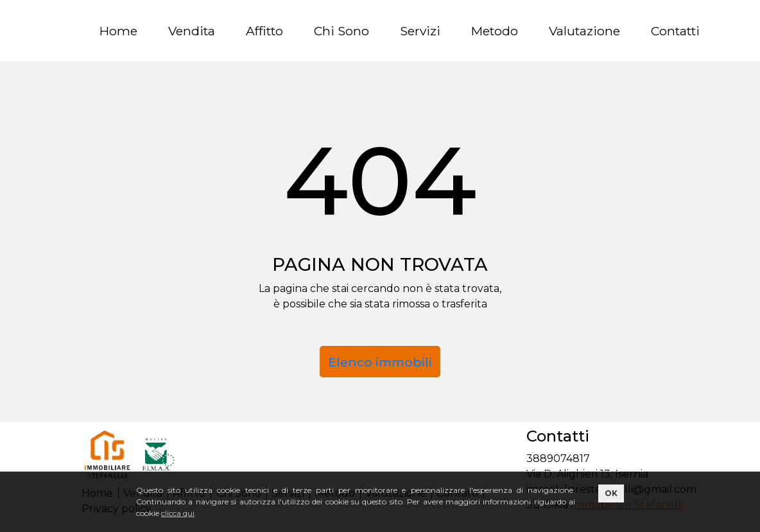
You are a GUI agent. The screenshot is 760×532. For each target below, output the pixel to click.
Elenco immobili (380, 362)
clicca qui (178, 513)
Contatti (675, 31)
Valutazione (584, 31)
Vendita (192, 31)
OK (611, 493)
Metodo (495, 31)
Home (118, 31)
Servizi (420, 31)
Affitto (264, 31)
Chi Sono (341, 31)
